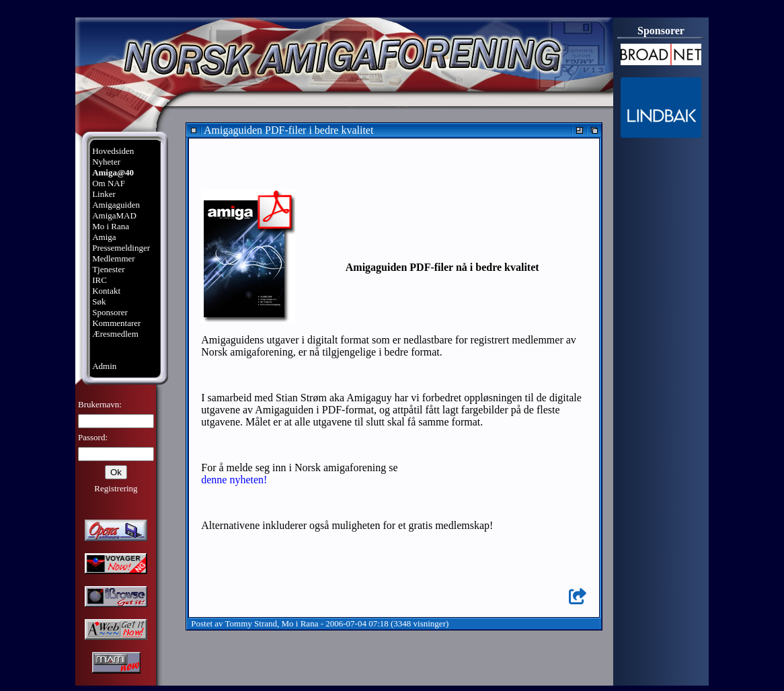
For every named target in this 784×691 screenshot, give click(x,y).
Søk (99, 301)
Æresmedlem (115, 334)
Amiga (104, 237)
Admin (104, 366)
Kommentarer (116, 323)
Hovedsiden (113, 151)
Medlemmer (114, 258)
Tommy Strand (251, 623)
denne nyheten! (234, 480)
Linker (104, 194)
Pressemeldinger (121, 248)
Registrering (116, 488)
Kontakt (106, 291)
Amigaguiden (116, 205)
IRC (100, 280)
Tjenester (108, 269)
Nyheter (106, 162)
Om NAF (109, 183)
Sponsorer (110, 312)
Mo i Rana (111, 226)
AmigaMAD (114, 215)
